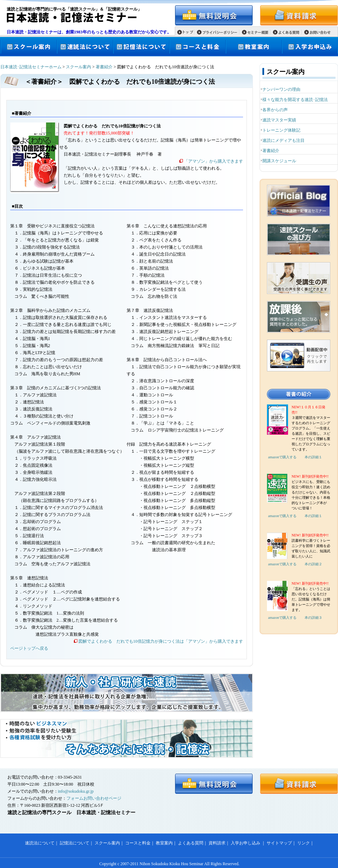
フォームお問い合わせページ (94, 798)
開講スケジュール (279, 161)
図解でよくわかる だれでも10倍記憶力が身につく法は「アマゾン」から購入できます (161, 641)
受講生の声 (299, 278)
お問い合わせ (320, 33)
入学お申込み (310, 47)
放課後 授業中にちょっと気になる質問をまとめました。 (299, 317)
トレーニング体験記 (281, 130)
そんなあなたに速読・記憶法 (127, 738)
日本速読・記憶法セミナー (68, 18)
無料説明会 (214, 15)
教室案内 (254, 47)
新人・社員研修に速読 (127, 693)
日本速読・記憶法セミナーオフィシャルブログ (299, 201)
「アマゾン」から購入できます (213, 161)
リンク (304, 843)
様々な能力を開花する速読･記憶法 (295, 100)
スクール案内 (28, 47)
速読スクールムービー (299, 356)
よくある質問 (289, 33)
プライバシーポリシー (220, 33)
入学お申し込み (245, 843)
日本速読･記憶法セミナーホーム (31, 67)
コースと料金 (197, 47)
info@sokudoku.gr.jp (76, 791)
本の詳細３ (313, 618)
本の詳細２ (313, 564)
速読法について (85, 47)
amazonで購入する (282, 457)
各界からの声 (275, 110)
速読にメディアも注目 (283, 140)
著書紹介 (104, 67)
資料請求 (299, 15)
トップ (188, 32)
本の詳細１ (313, 457)
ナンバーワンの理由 (281, 89)
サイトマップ (279, 843)
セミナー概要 (258, 33)
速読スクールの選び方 (299, 239)
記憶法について (141, 47)
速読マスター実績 (279, 120)
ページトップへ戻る (29, 648)
